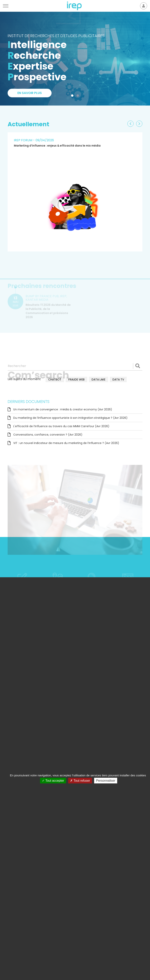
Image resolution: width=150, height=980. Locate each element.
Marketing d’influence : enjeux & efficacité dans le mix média (57, 146)
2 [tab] (79, 96)
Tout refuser (80, 781)
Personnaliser (106, 781)
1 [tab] (73, 96)
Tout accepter (53, 781)
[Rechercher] (75, 366)
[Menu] (6, 6)
